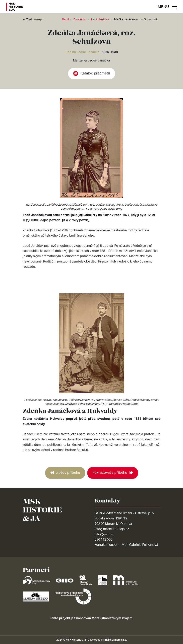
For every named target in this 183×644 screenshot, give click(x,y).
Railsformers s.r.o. (116, 640)
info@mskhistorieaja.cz (112, 529)
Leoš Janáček (100, 20)
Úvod (65, 20)
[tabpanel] (92, 155)
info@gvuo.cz (105, 534)
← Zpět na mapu (33, 20)
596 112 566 (103, 540)
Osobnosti (80, 20)
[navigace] (167, 7)
